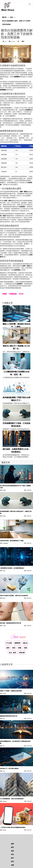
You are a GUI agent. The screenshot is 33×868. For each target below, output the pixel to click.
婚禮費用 (17, 77)
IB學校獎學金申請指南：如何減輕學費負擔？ (12, 568)
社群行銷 (22, 653)
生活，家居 (12, 653)
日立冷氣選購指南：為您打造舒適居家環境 (12, 799)
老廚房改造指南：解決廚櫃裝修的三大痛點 (12, 541)
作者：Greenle (3, 830)
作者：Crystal (3, 626)
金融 (12, 865)
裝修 (20, 648)
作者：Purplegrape (4, 543)
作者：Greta (3, 571)
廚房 (8, 648)
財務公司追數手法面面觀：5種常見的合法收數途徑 (14, 596)
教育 (12, 847)
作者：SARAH (3, 490)
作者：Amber (3, 516)
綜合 (12, 17)
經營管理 (17, 643)
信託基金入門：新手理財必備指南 (9, 769)
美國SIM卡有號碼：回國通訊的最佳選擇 (11, 691)
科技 (12, 854)
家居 (14, 648)
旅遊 (12, 851)
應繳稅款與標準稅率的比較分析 (9, 716)
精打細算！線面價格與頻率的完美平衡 (11, 623)
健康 (12, 844)
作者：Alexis (3, 598)
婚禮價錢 (3, 90)
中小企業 (9, 643)
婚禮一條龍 (23, 192)
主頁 (4, 17)
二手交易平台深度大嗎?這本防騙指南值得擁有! (13, 827)
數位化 (25, 643)
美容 (12, 861)
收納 (26, 648)
